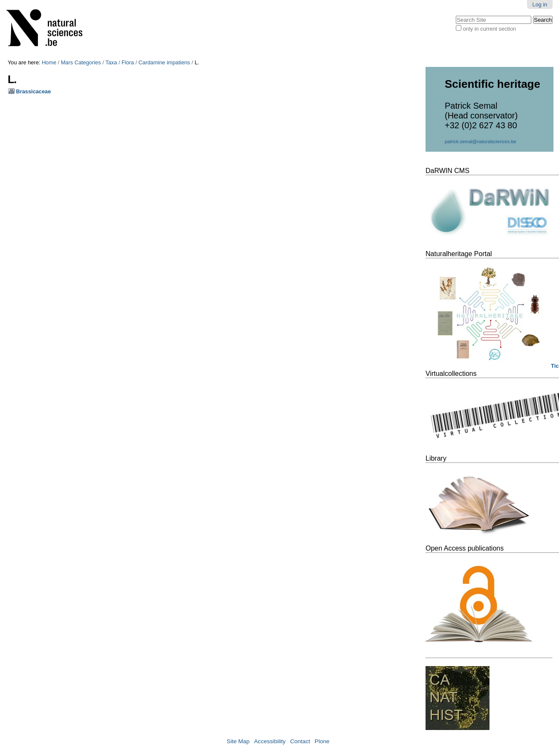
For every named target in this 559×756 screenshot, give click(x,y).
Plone (322, 741)
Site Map (238, 741)
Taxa (111, 62)
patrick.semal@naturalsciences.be (481, 141)
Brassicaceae (34, 91)
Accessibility (270, 741)
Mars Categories (81, 62)
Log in (540, 4)
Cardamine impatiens (164, 62)
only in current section (489, 29)
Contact (300, 741)
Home (49, 62)
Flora (128, 62)
